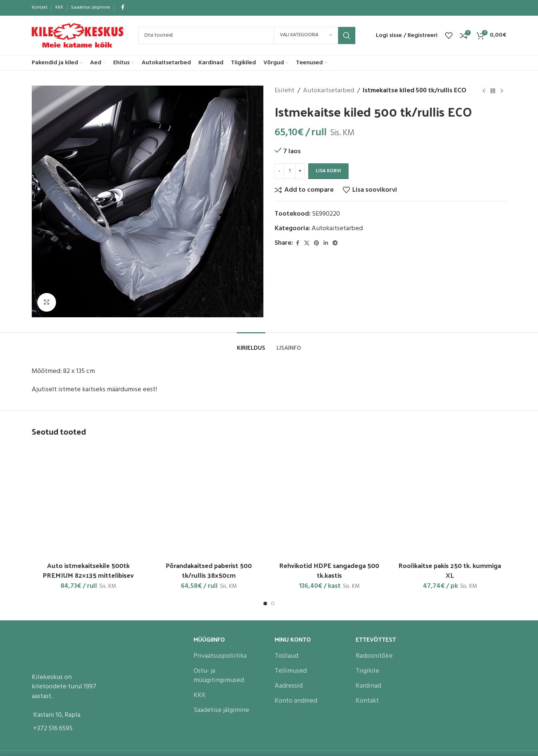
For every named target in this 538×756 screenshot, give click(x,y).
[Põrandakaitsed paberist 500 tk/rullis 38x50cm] (209, 501)
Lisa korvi (328, 171)
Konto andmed (296, 701)
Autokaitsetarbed (329, 91)
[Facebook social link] (123, 8)
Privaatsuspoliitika (220, 656)
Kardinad (368, 686)
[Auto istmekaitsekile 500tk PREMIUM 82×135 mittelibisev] (88, 501)
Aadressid (289, 686)
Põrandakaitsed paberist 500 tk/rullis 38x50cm (209, 570)
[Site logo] (78, 35)
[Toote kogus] (290, 171)
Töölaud (286, 656)
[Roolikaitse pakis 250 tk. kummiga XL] (450, 501)
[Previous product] (484, 91)
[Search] (247, 36)
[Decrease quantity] (279, 171)
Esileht (285, 91)
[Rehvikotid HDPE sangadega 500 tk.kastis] (329, 501)
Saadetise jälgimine (221, 710)
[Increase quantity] (300, 171)
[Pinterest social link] (316, 243)
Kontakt (367, 701)
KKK (200, 695)
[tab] (251, 344)
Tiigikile (367, 671)
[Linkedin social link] (326, 243)
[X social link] (307, 243)
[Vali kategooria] (306, 36)
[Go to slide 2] (273, 604)
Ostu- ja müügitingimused (219, 676)
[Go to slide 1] (265, 604)
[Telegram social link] (335, 243)
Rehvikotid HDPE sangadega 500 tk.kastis (329, 570)
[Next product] (502, 91)
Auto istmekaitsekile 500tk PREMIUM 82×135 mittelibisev (88, 570)
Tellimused (291, 671)
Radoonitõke (374, 656)
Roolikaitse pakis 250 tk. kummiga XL (450, 570)
